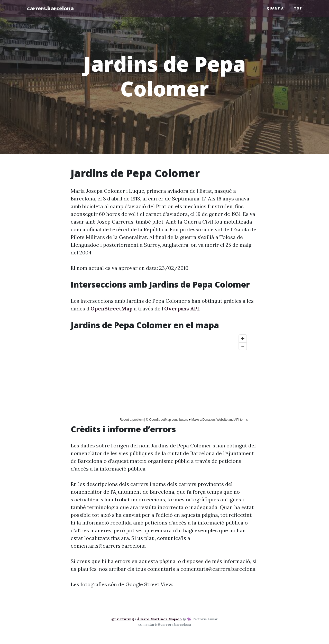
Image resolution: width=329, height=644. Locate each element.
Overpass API (182, 309)
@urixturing (123, 619)
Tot (298, 8)
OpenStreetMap (112, 309)
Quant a (275, 8)
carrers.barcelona (50, 8)
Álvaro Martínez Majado (159, 619)
